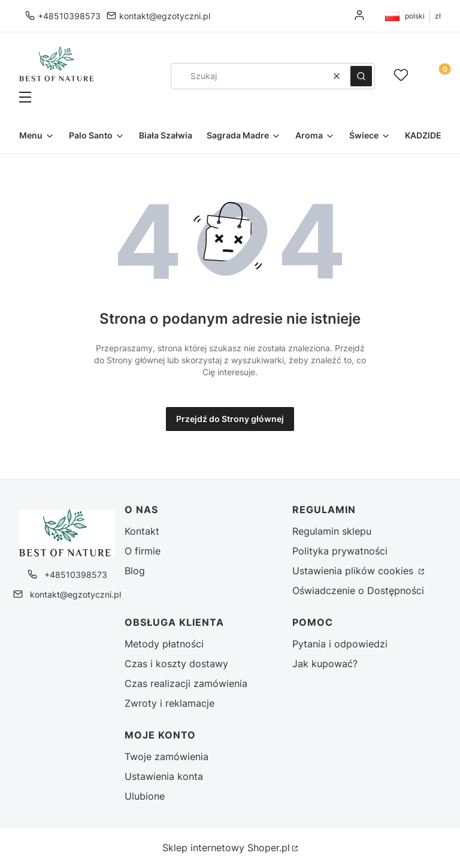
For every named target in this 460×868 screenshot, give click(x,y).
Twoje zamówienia (167, 757)
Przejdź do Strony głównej (230, 419)
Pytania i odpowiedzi (340, 644)
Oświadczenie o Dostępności (358, 590)
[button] (57, 98)
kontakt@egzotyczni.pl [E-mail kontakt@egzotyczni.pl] (165, 16)
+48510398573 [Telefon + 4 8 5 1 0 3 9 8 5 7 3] (69, 16)
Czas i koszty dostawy (176, 664)
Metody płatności (164, 644)
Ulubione (145, 796)
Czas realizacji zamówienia (186, 683)
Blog (135, 571)
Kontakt (142, 531)
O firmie (143, 551)
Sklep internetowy (226, 848)
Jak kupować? (325, 664)
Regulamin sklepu (332, 531)
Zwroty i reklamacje (170, 703)
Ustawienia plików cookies (354, 571)
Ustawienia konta (164, 776)
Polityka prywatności (340, 551)
